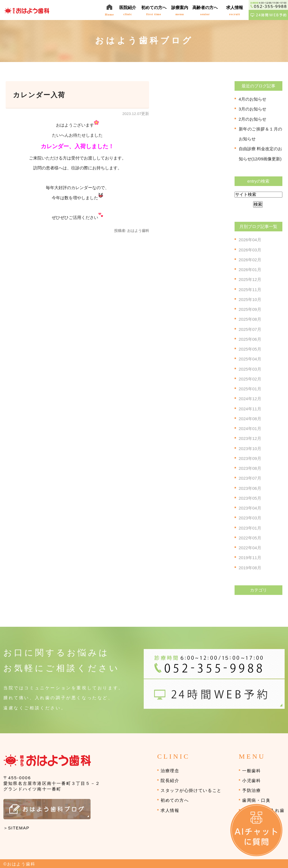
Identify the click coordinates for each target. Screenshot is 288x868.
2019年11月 (250, 558)
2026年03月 (250, 250)
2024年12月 (250, 399)
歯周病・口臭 (256, 800)
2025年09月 (250, 309)
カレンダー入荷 (39, 95)
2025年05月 (250, 349)
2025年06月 (250, 339)
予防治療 (252, 790)
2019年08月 (250, 568)
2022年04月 (250, 548)
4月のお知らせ (253, 99)
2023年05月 (250, 498)
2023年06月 (250, 488)
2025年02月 (250, 379)
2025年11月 (250, 290)
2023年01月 (250, 528)
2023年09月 (250, 458)
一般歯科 (252, 771)
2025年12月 (250, 279)
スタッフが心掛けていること (191, 790)
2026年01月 (250, 270)
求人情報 (170, 810)
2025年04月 (250, 359)
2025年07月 (250, 329)
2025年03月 (250, 369)
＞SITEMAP (16, 828)
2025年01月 (250, 389)
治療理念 (170, 771)
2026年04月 (250, 240)
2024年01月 (250, 429)
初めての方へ (175, 800)
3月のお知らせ (253, 109)
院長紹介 (170, 780)
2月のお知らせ (253, 119)
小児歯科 (252, 780)
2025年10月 (250, 299)
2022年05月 (250, 538)
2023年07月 (250, 478)
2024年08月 (250, 419)
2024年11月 (250, 409)
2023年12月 (250, 438)
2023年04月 (250, 508)
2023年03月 (250, 518)
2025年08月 (250, 319)
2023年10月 (250, 449)
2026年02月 (250, 260)
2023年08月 (250, 468)
